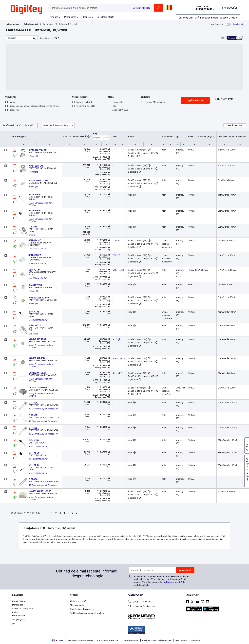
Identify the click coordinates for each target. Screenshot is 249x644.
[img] (26, 10)
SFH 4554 (34, 453)
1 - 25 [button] (18, 125)
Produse (54, 17)
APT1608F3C (36, 166)
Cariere (15, 612)
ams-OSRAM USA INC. (38, 249)
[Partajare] (238, 24)
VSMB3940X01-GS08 (40, 491)
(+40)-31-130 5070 (139, 602)
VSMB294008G (37, 358)
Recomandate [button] (55, 125)
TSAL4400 (34, 195)
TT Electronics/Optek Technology (43, 409)
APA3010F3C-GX (38, 150)
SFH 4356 (34, 312)
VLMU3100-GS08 (38, 387)
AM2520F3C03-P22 (39, 181)
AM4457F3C (35, 285)
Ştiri (14, 624)
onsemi (32, 235)
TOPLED (116, 241)
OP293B (33, 415)
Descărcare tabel (235, 125)
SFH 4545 (34, 465)
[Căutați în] (19, 38)
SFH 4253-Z (35, 255)
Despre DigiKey (19, 601)
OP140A (33, 403)
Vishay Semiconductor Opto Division (41, 204)
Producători (70, 17)
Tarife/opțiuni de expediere (82, 609)
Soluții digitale (19, 620)
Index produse (12, 24)
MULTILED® (118, 270)
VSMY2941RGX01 (38, 339)
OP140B (33, 428)
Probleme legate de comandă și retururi (88, 613)
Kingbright (33, 156)
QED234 (33, 227)
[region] (125, 637)
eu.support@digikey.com (141, 606)
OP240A (33, 479)
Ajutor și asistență (78, 601)
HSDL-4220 (35, 325)
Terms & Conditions (23, 641)
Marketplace (18, 605)
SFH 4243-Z (35, 240)
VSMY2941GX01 (38, 373)
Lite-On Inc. (34, 334)
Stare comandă (77, 605)
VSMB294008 (119, 358)
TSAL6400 (34, 211)
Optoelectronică (31, 24)
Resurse (87, 17)
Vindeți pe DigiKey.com (22, 609)
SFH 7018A (34, 270)
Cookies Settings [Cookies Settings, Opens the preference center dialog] (191, 637)
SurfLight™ (117, 339)
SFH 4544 (34, 440)
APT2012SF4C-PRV (39, 298)
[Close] (244, 636)
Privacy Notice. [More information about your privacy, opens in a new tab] (43, 641)
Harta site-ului (19, 616)
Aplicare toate (195, 100)
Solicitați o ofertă (105, 17)
